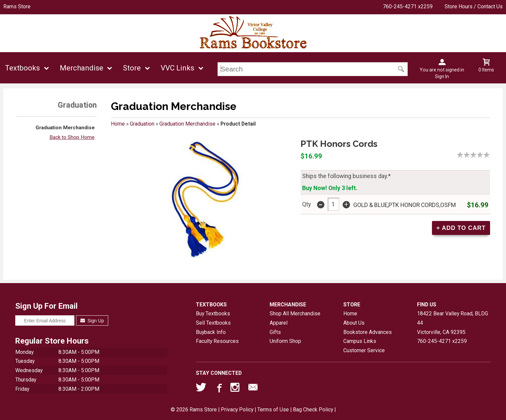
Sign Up (92, 321)
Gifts (275, 332)
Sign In (442, 76)
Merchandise (82, 68)
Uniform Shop (285, 341)
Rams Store (17, 6)
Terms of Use (273, 410)
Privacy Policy (237, 410)
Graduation (142, 124)
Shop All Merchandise (295, 314)
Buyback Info (211, 332)
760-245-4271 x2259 (408, 6)
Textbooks (22, 68)
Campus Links (360, 341)
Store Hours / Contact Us (474, 6)
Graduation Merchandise (65, 128)
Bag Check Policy (313, 410)
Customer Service (364, 350)
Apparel (279, 323)
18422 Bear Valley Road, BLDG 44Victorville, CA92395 (453, 323)
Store (132, 68)
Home (118, 124)
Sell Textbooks (213, 323)
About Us (354, 323)
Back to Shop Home (72, 137)
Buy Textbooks (213, 314)
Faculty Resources (217, 341)
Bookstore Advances (368, 332)
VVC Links (177, 68)
